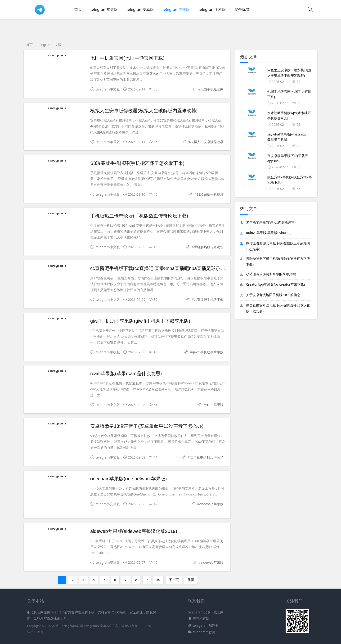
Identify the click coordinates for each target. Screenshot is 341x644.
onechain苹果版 (211, 504)
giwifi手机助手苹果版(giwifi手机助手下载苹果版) (140, 321)
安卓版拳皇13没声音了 (207, 457)
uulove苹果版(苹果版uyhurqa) (269, 233)
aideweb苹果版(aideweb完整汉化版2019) (134, 531)
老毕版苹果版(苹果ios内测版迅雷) (271, 222)
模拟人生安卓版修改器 (207, 142)
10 (158, 580)
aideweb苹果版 (212, 562)
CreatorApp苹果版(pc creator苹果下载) (275, 284)
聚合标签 (242, 9)
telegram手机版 (212, 9)
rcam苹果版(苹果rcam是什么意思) (126, 374)
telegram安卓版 (140, 9)
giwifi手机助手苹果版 (208, 352)
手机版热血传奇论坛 (209, 247)
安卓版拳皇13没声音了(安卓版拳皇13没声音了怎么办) (147, 426)
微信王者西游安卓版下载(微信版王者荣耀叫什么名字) (278, 246)
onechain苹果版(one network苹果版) (128, 479)
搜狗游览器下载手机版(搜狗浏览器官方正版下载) (278, 261)
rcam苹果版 (215, 405)
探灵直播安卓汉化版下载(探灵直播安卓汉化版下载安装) (278, 308)
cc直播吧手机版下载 (209, 299)
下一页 (174, 580)
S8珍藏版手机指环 (210, 194)
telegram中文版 (176, 9)
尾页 (191, 580)
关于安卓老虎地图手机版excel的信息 (273, 295)
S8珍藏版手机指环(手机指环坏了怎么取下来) (137, 163)
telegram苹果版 (104, 9)
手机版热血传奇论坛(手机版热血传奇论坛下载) (139, 216)
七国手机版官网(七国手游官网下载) (127, 58)
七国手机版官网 (212, 89)
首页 (78, 9)
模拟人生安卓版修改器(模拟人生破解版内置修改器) (144, 111)
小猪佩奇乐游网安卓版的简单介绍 (271, 274)
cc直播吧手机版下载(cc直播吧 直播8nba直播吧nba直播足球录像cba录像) (167, 268)
